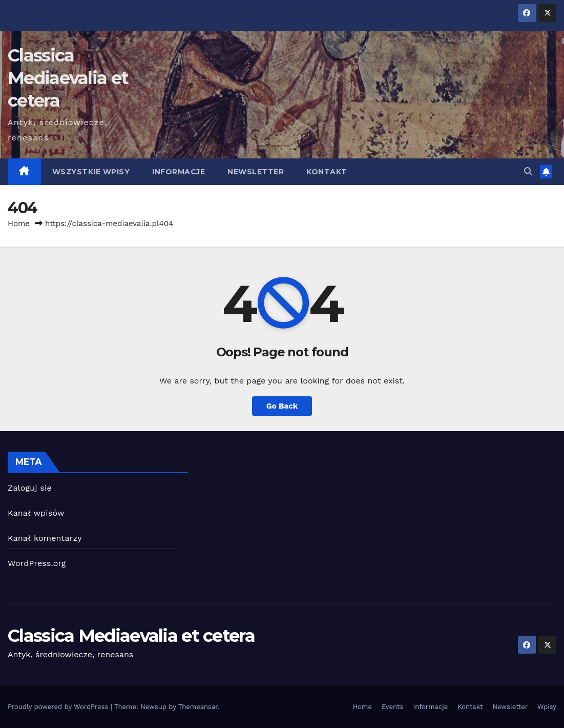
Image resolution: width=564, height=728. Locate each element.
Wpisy (547, 707)
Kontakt (327, 172)
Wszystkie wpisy (91, 172)
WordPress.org (37, 563)
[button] (528, 171)
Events (392, 707)
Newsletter (256, 172)
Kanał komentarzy (45, 538)
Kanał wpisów (36, 513)
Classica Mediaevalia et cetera (68, 78)
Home (19, 224)
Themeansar (198, 707)
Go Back (282, 406)
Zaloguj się (30, 488)
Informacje (179, 172)
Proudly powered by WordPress (59, 707)
